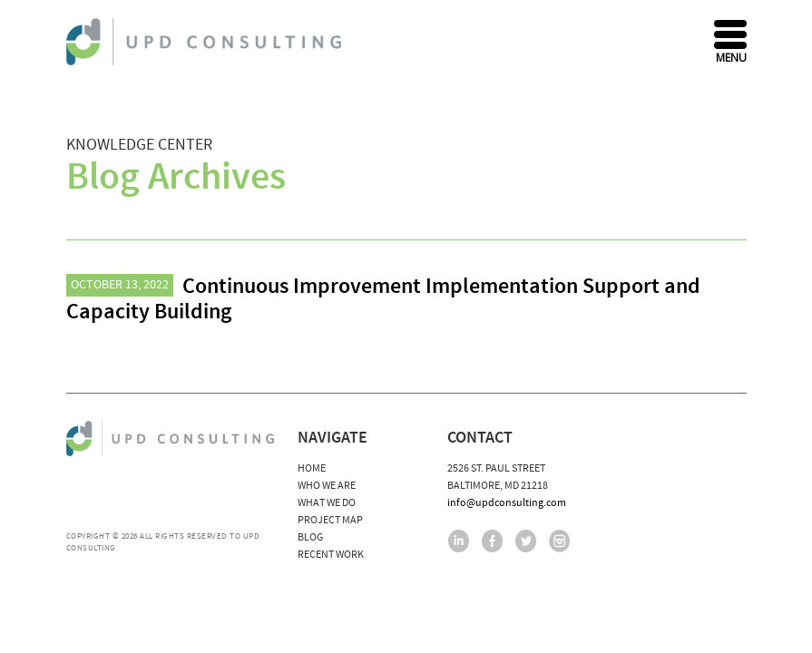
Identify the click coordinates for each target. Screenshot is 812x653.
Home (312, 468)
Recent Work (331, 555)
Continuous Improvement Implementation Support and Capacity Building (383, 299)
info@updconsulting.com (507, 503)
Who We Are (327, 486)
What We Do (327, 503)
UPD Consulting (206, 42)
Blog (310, 537)
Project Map (330, 520)
